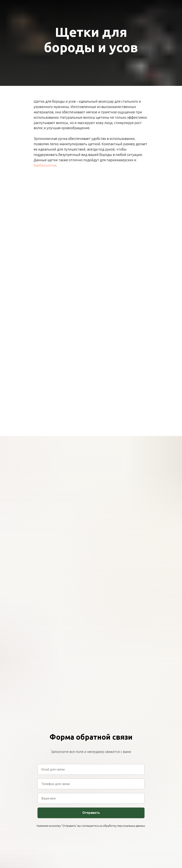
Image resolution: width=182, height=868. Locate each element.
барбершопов (45, 165)
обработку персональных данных (124, 826)
